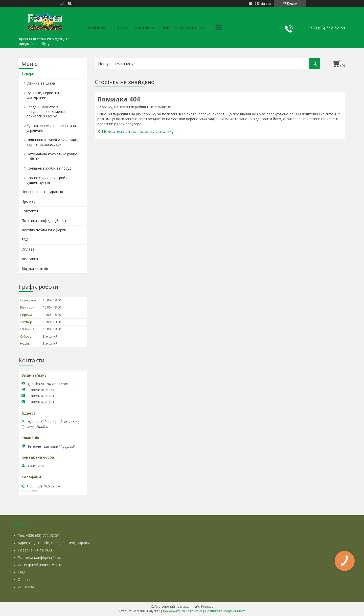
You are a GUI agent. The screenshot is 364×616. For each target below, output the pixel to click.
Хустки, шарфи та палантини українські (51, 128)
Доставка (144, 28)
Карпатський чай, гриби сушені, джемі (47, 180)
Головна (97, 28)
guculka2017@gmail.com (48, 384)
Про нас (28, 201)
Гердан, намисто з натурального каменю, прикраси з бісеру (46, 111)
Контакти (30, 211)
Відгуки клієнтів (35, 268)
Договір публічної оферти (44, 230)
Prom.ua (207, 607)
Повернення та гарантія (185, 28)
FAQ (25, 240)
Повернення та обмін (36, 550)
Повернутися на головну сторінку (138, 131)
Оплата (120, 28)
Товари (28, 73)
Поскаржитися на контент (183, 611)
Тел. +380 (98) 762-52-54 (38, 535)
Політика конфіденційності (44, 221)
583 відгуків (263, 3)
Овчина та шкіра (41, 83)
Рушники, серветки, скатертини (43, 95)
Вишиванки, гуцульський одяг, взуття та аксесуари (52, 142)
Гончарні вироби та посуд (49, 168)
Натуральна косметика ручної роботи (52, 156)
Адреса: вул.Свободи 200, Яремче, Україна (54, 543)
